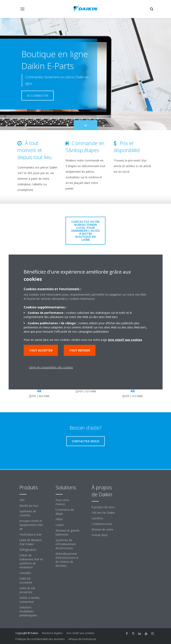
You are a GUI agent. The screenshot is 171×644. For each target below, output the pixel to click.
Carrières (97, 518)
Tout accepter (41, 350)
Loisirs (60, 525)
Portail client (100, 535)
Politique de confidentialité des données (40, 639)
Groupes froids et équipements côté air (31, 525)
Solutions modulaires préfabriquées (28, 611)
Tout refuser (80, 350)
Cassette (25, 573)
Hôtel (59, 519)
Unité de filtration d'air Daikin (31, 542)
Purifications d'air (31, 534)
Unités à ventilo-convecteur (30, 600)
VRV (22, 500)
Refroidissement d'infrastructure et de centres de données (67, 560)
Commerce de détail (65, 512)
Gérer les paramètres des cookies (51, 367)
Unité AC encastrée (26, 580)
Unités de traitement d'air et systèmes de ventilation (31, 561)
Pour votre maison (62, 502)
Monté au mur (29, 506)
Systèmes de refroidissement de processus (66, 544)
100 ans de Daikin (103, 513)
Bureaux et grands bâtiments (67, 532)
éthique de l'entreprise (82, 639)
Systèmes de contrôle (28, 513)
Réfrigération (28, 550)
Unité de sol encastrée (27, 590)
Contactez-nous (102, 524)
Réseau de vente (102, 529)
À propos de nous (103, 507)
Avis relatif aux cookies (80, 633)
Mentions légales (52, 633)
